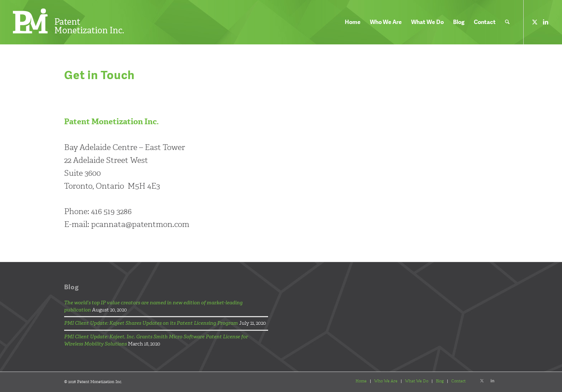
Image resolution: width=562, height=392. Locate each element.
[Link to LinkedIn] (546, 22)
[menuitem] (353, 22)
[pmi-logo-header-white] (68, 21)
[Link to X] (535, 22)
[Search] (507, 22)
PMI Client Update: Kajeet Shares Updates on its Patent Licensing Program (151, 323)
